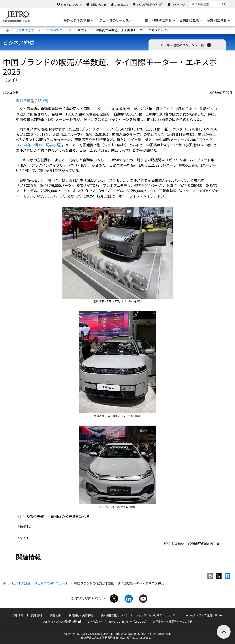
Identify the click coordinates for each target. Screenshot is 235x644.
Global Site (121, 5)
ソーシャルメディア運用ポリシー (203, 615)
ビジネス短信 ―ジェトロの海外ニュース (43, 30)
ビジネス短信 (19, 42)
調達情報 (37, 615)
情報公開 (55, 615)
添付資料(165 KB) (32, 101)
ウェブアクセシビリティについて (155, 615)
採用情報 (18, 615)
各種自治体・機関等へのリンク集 (173, 621)
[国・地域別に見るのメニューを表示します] (160, 21)
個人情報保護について (114, 615)
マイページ (178, 5)
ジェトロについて (71, 5)
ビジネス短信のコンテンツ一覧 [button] (186, 45)
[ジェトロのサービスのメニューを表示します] (115, 21)
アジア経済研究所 (150, 5)
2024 (40, 145)
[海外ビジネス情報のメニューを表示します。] (78, 21)
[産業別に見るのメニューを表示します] (218, 21)
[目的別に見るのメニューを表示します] (190, 21)
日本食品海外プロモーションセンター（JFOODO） (118, 621)
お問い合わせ (98, 5)
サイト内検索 (189, 1)
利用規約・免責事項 (81, 615)
